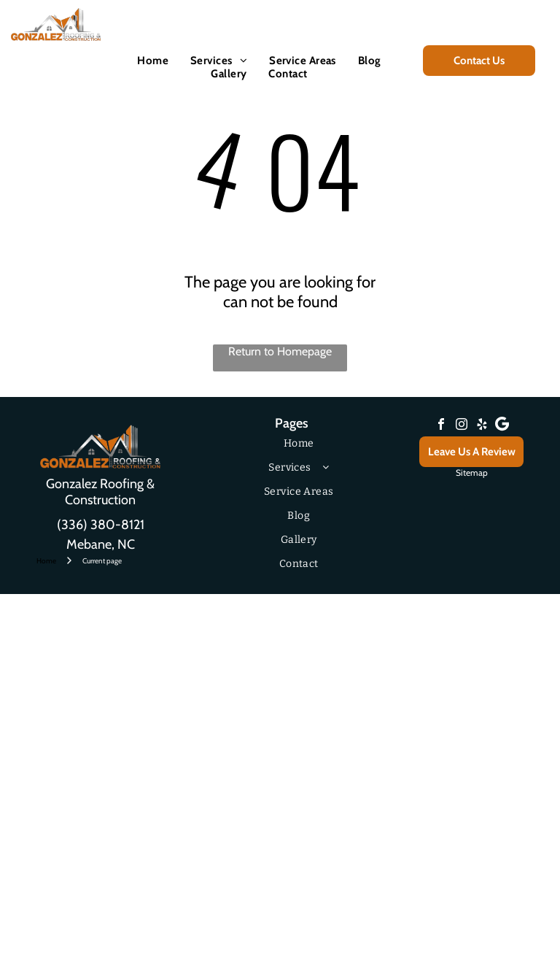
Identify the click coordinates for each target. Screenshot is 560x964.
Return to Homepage (280, 351)
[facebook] (441, 426)
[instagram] (462, 426)
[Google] (502, 426)
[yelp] (482, 426)
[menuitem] (153, 61)
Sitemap (472, 473)
